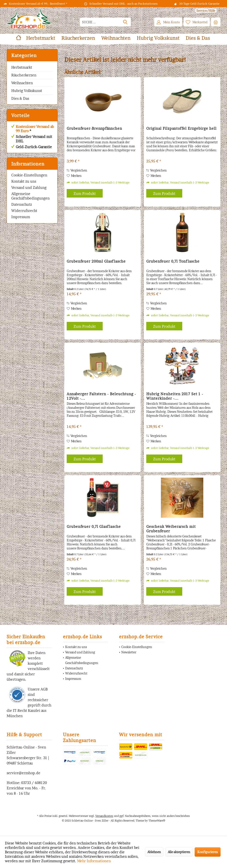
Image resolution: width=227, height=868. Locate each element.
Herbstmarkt (22, 67)
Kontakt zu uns (24, 181)
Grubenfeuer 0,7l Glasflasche (94, 527)
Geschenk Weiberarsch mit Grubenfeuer (171, 529)
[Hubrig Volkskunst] (158, 38)
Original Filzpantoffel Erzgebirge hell (181, 128)
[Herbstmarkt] (41, 38)
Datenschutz (22, 204)
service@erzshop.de (23, 773)
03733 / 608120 (34, 783)
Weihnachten (22, 83)
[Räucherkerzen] (78, 38)
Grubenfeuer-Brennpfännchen (94, 128)
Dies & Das (20, 98)
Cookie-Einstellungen (29, 175)
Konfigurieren (208, 852)
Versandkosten (104, 816)
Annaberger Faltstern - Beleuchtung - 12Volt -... (101, 396)
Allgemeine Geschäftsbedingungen (30, 196)
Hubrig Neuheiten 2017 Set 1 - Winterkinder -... (175, 396)
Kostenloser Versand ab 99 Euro (35, 129)
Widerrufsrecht (24, 211)
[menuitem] (206, 11)
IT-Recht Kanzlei (26, 710)
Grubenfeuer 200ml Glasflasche (96, 261)
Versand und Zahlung (29, 188)
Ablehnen (154, 852)
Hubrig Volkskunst (27, 91)
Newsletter (129, 652)
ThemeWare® (157, 821)
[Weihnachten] (116, 38)
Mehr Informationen (94, 861)
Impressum (21, 217)
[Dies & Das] (198, 38)
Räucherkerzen (24, 75)
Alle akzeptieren (179, 852)
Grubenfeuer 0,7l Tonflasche (173, 261)
